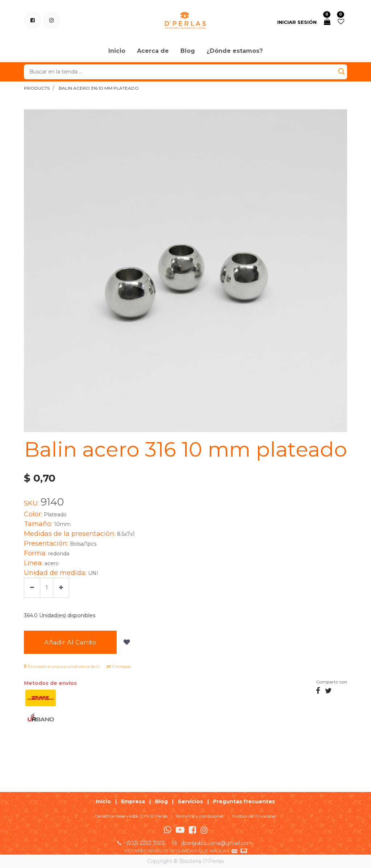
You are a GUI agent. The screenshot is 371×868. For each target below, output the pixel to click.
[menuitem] (117, 51)
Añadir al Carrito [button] (70, 642)
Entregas (119, 666)
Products (37, 88)
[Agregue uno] (61, 588)
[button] (126, 642)
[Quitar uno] (32, 588)
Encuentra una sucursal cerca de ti (62, 666)
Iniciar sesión (297, 22)
